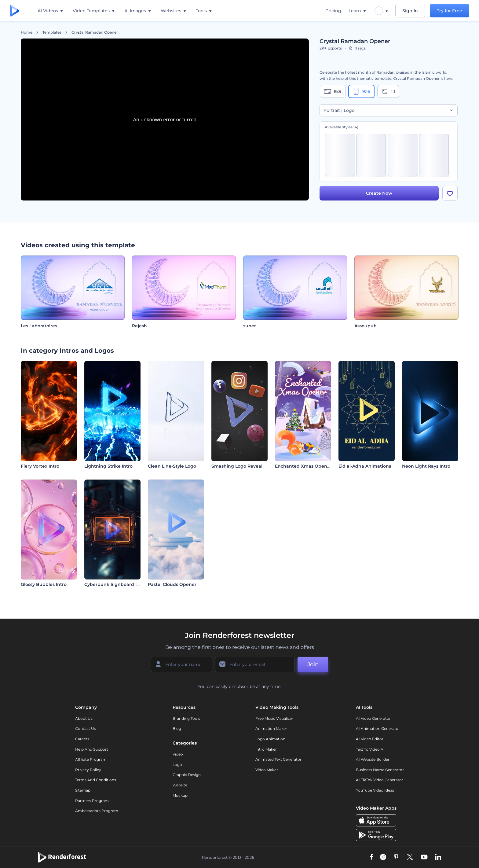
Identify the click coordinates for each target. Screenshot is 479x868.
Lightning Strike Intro (108, 466)
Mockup (180, 795)
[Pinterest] (396, 857)
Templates (52, 32)
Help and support (92, 749)
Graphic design (187, 775)
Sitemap (83, 790)
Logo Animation (270, 739)
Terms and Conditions (96, 780)
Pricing (333, 11)
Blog (177, 728)
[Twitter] (410, 857)
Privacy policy (88, 770)
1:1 (388, 91)
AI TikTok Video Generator (380, 780)
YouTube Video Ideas (375, 790)
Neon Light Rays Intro (426, 466)
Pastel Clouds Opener (172, 584)
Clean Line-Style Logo (172, 466)
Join (313, 664)
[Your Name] (181, 664)
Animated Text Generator (278, 759)
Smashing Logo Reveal (237, 466)
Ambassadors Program (97, 811)
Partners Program (92, 801)
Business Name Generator (380, 770)
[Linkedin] (438, 857)
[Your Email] (255, 664)
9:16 (361, 91)
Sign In (410, 11)
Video (178, 754)
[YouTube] (424, 857)
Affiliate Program (91, 759)
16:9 (333, 91)
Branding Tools (186, 718)
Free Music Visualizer (274, 718)
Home (27, 32)
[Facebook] (372, 857)
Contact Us (86, 728)
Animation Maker (271, 728)
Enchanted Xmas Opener (303, 466)
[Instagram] (383, 857)
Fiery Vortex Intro (40, 466)
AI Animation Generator (378, 728)
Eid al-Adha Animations (365, 466)
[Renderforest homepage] (15, 11)
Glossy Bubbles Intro (44, 584)
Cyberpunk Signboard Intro (115, 584)
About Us (84, 718)
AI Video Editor (370, 739)
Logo (177, 765)
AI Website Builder (373, 759)
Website (180, 785)
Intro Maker (266, 749)
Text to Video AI (370, 749)
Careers (82, 739)
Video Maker (267, 770)
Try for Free (450, 11)
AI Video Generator (373, 718)
